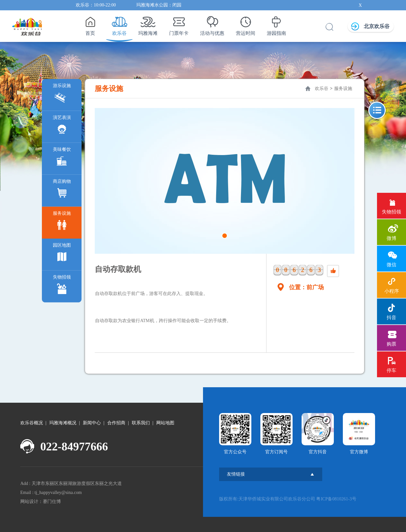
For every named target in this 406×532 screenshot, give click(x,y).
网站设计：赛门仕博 (41, 502)
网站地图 (165, 423)
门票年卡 (179, 24)
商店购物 (62, 190)
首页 (90, 24)
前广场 (315, 287)
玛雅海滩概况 (63, 423)
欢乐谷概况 (32, 423)
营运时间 (246, 24)
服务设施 (62, 222)
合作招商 (116, 423)
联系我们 (141, 423)
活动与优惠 (212, 24)
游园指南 (276, 24)
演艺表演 (62, 126)
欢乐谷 (119, 24)
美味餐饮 (62, 158)
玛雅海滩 (148, 24)
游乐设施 (62, 94)
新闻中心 (92, 423)
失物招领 (62, 286)
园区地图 (62, 254)
